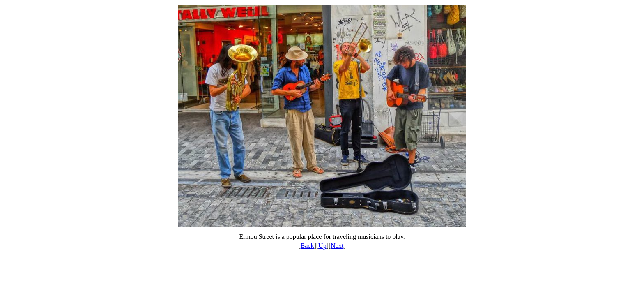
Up (322, 246)
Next (337, 246)
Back (307, 246)
